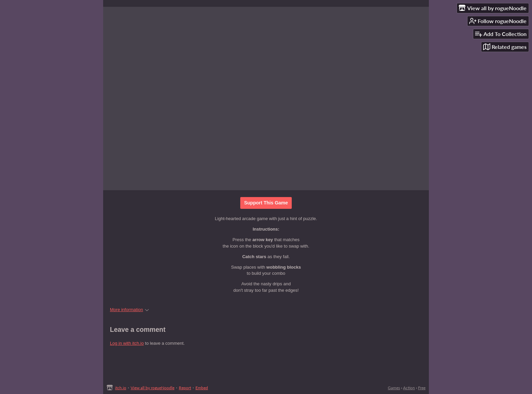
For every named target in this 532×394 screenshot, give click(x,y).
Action (409, 388)
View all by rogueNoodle (153, 388)
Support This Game (266, 203)
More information (129, 310)
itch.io (121, 388)
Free (422, 388)
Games (394, 388)
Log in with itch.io (127, 343)
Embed (202, 388)
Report (185, 388)
